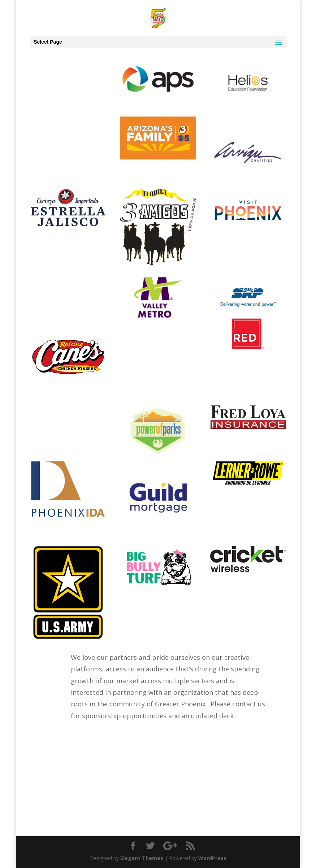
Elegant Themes (142, 858)
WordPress (212, 858)
